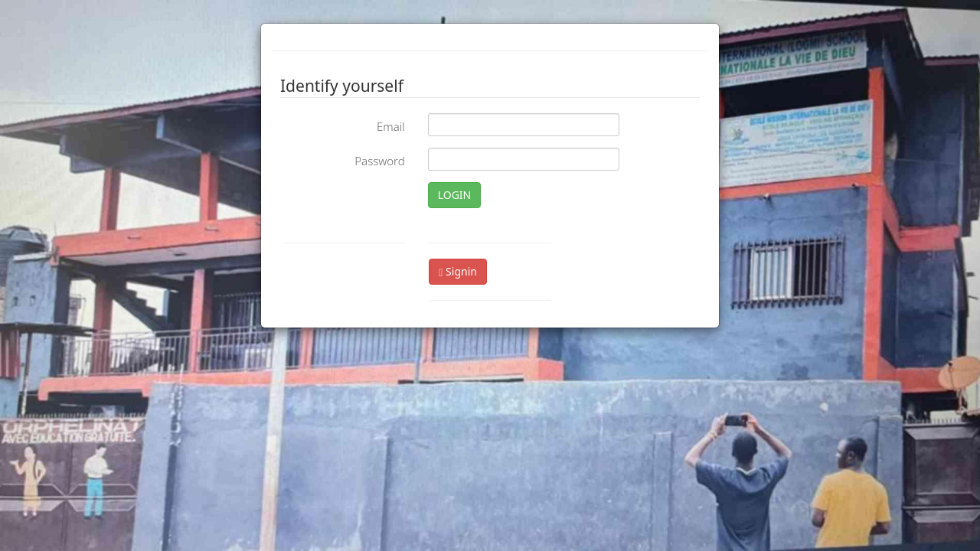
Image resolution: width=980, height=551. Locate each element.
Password (379, 161)
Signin (458, 271)
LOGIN (455, 195)
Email (391, 126)
